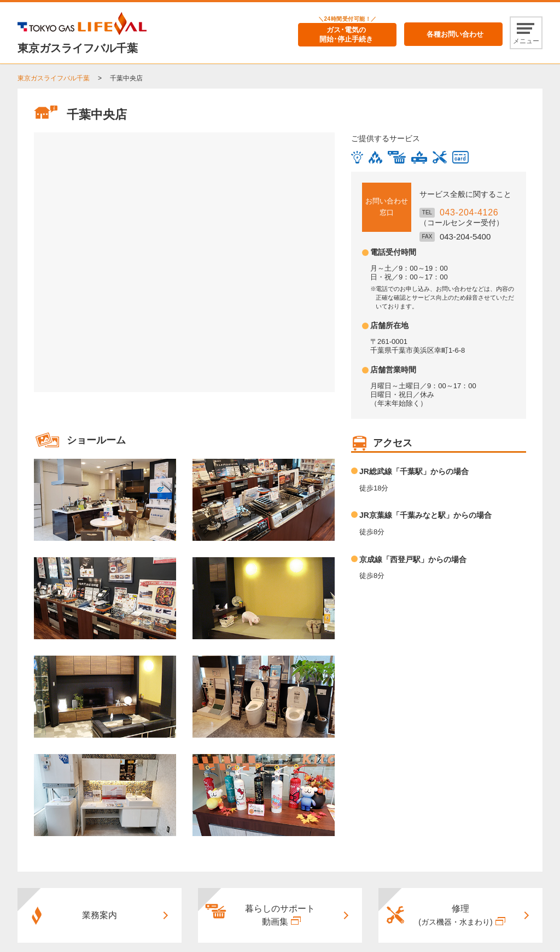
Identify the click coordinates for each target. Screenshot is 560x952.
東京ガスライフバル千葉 (54, 78)
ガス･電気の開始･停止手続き (346, 34)
